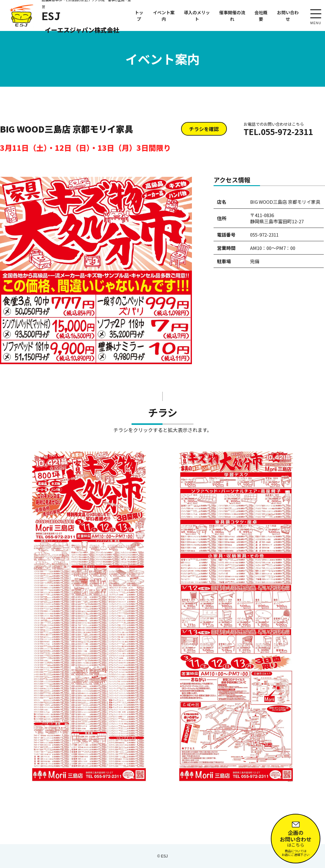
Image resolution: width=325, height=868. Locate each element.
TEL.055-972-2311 (278, 129)
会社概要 (261, 16)
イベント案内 (164, 16)
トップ (139, 16)
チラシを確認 (204, 129)
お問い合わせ (288, 16)
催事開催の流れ (232, 16)
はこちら (296, 837)
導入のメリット (197, 16)
